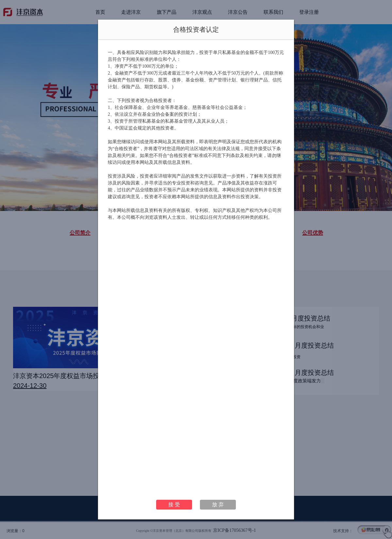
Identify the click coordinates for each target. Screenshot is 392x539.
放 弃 (218, 504)
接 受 (174, 504)
